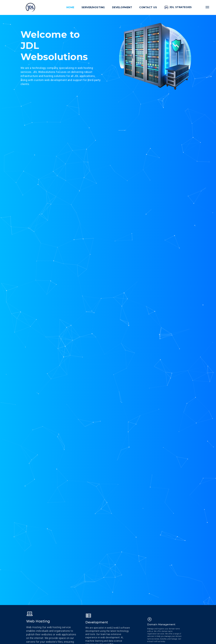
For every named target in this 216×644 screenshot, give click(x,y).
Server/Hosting (93, 7)
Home (70, 7)
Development (122, 7)
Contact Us (148, 7)
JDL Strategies (178, 7)
